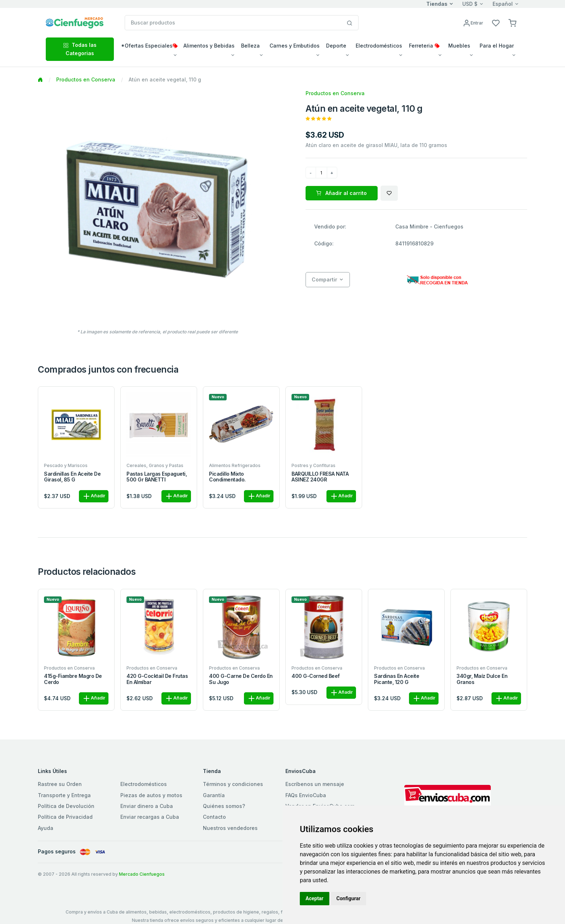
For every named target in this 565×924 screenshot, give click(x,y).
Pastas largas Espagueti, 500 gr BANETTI (157, 477)
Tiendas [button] (437, 4)
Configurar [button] (349, 898)
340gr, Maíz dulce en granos (482, 679)
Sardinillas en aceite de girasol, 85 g (72, 477)
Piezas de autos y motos (151, 795)
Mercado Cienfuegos (142, 874)
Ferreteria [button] (424, 46)
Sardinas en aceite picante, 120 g (397, 679)
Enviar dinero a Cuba (147, 806)
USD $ (470, 4)
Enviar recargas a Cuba (150, 817)
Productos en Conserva (86, 79)
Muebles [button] (459, 46)
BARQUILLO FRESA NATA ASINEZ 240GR (320, 477)
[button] (512, 23)
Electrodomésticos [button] (379, 46)
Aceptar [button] (315, 898)
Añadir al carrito (341, 193)
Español (503, 4)
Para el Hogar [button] (497, 46)
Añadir (94, 496)
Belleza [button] (250, 46)
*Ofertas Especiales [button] (149, 46)
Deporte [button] (336, 46)
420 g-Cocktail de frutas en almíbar (157, 679)
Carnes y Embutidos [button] (295, 46)
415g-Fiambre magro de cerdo (73, 679)
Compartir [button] (324, 279)
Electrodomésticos (144, 784)
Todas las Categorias (80, 49)
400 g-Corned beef (316, 676)
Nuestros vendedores (230, 828)
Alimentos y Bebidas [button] (209, 46)
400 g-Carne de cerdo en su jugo (241, 679)
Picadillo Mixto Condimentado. (227, 477)
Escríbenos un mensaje (315, 784)
